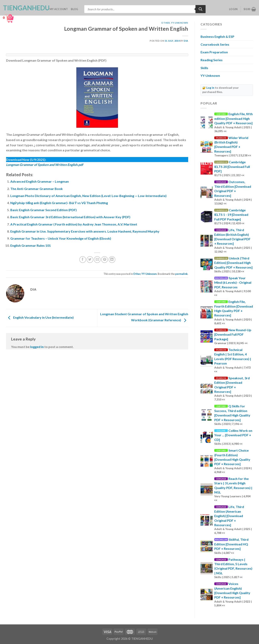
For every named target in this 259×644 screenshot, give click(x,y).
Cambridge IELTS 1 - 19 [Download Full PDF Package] (231, 215)
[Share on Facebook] (83, 260)
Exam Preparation (214, 52)
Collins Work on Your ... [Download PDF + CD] (233, 435)
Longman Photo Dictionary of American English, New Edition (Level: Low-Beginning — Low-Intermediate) (88, 196)
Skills (204, 68)
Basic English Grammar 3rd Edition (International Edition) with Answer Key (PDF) (70, 217)
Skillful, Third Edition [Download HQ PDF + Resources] (231, 544)
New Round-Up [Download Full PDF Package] (233, 334)
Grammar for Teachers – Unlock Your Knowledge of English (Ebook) (61, 238)
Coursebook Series (215, 44)
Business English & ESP (217, 36)
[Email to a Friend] (97, 260)
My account (59, 9)
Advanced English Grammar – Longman (40, 181)
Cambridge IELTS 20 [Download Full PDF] (232, 167)
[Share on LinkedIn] (112, 260)
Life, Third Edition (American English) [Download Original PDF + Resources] (229, 516)
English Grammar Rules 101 (31, 245)
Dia (186, 41)
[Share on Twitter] (90, 260)
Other (166, 23)
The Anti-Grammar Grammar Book (37, 189)
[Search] (201, 9)
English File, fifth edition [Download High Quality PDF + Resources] (234, 118)
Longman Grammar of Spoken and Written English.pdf (45, 165)
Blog (75, 9)
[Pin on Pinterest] (105, 260)
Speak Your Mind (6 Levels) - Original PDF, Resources (233, 282)
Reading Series (212, 60)
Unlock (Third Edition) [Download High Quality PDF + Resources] (233, 263)
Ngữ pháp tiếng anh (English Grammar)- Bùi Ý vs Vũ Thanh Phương (59, 203)
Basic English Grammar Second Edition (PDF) (44, 210)
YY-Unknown (180, 23)
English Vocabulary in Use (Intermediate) (40, 318)
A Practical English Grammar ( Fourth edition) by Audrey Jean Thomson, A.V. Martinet (74, 224)
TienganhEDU (23, 8)
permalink (181, 274)
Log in (210, 88)
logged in (37, 347)
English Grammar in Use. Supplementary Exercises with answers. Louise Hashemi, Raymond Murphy (85, 231)
